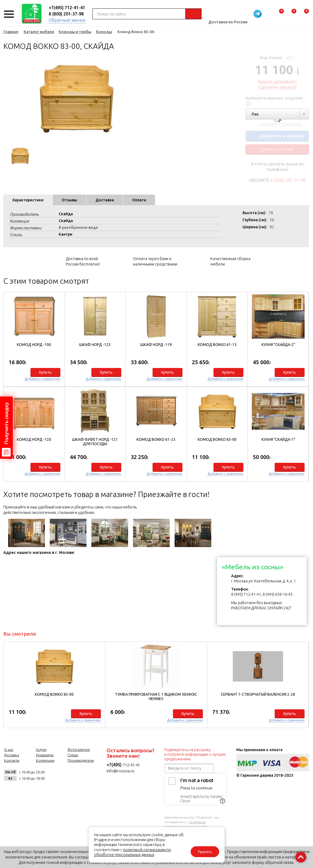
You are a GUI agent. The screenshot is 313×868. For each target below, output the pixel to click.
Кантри (66, 234)
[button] (302, 385)
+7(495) (115, 765)
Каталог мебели (39, 32)
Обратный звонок (67, 20)
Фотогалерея (79, 750)
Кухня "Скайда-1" (278, 439)
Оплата (139, 200)
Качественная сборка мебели (230, 261)
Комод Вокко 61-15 (217, 345)
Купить (45, 372)
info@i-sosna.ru (120, 771)
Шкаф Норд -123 (95, 345)
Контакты (12, 760)
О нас (9, 750)
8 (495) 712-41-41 (246, 594)
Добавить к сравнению (43, 379)
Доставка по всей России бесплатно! (83, 261)
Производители (81, 760)
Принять (205, 852)
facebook (68, 775)
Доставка (105, 200)
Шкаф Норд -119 (156, 345)
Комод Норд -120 (34, 439)
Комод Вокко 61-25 (156, 439)
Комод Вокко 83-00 (217, 439)
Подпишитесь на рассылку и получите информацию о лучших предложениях (195, 754)
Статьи (73, 755)
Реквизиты (45, 755)
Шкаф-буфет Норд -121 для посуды (95, 442)
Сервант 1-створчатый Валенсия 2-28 (258, 694)
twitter (81, 775)
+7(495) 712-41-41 (67, 8)
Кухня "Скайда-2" (278, 345)
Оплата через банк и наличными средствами (155, 261)
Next (134, 98)
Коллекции (45, 760)
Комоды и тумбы (75, 32)
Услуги (41, 750)
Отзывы (69, 200)
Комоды (104, 32)
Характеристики (28, 200)
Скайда (66, 214)
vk (54, 775)
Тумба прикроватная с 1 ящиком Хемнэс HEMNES (156, 697)
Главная (11, 32)
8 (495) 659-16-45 (278, 594)
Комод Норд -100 (34, 345)
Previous (7, 98)
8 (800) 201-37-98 (66, 14)
